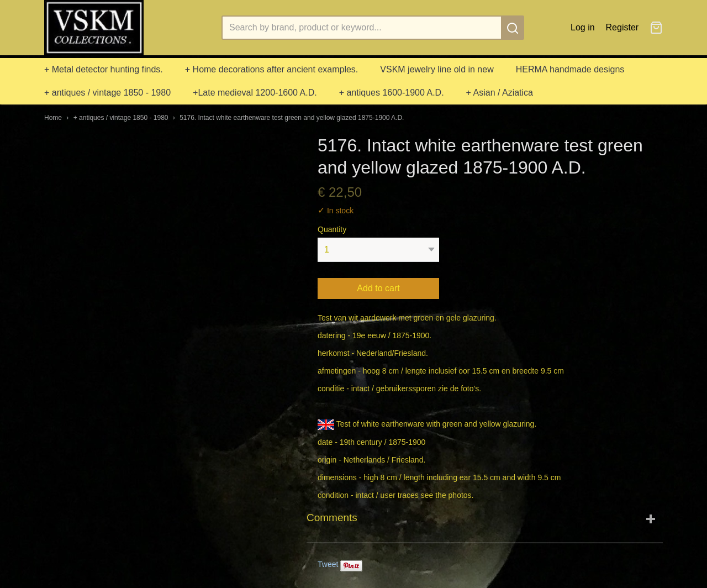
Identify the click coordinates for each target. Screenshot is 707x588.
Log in (583, 27)
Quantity (332, 229)
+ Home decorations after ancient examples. (272, 69)
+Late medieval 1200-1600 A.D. (255, 93)
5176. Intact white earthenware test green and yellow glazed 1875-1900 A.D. (292, 118)
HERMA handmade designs (570, 69)
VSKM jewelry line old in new (437, 69)
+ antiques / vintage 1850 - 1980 (107, 93)
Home (53, 118)
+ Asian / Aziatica (500, 93)
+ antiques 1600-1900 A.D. (392, 93)
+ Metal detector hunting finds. (104, 69)
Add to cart (378, 288)
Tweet (328, 564)
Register (622, 27)
